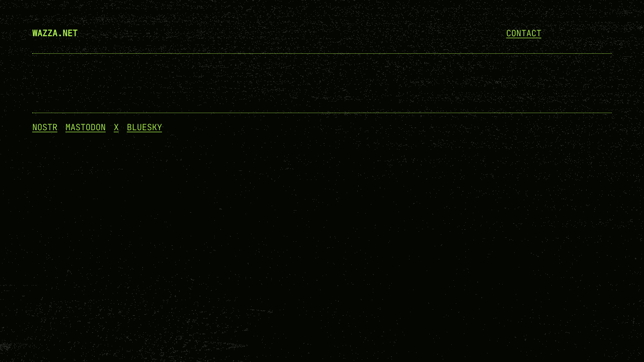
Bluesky (144, 127)
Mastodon (86, 127)
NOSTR (45, 127)
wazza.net (55, 33)
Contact (524, 33)
